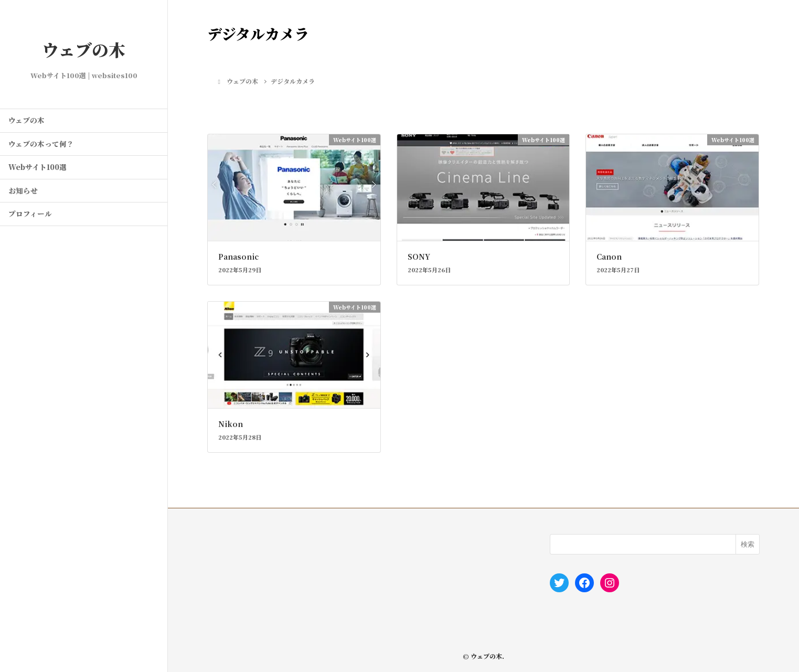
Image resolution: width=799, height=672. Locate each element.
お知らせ (23, 190)
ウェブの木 (84, 49)
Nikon (231, 424)
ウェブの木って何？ (41, 144)
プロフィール (30, 214)
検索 (748, 544)
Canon (609, 257)
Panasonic (238, 257)
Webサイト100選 (38, 167)
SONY (419, 257)
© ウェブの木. (483, 656)
